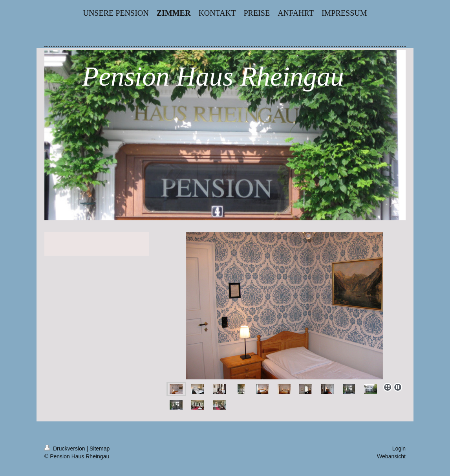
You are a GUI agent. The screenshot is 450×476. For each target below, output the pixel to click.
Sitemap (100, 449)
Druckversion (65, 449)
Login (399, 449)
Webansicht (391, 456)
